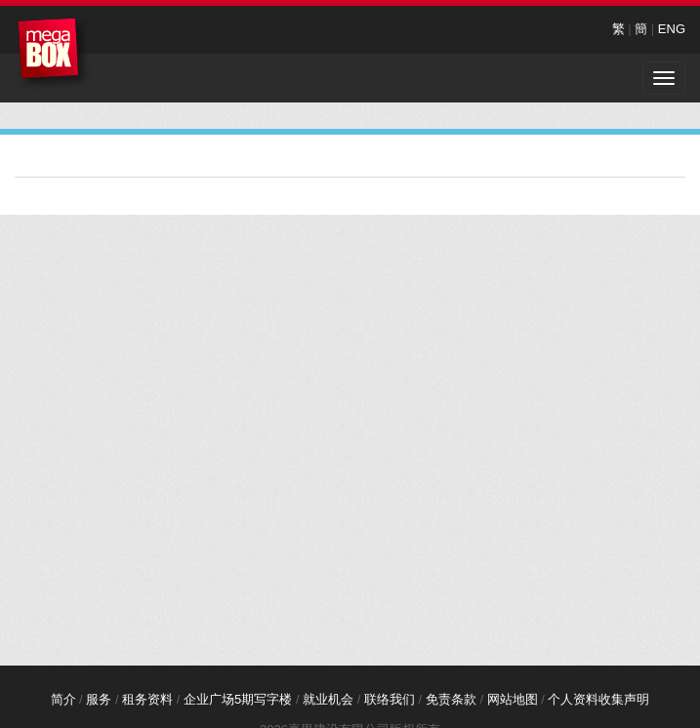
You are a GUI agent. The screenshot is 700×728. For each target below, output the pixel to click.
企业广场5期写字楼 (238, 699)
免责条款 (451, 699)
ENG (672, 29)
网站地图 (513, 699)
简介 (63, 699)
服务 (99, 699)
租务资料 (147, 699)
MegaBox (53, 53)
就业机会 (328, 699)
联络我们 (390, 699)
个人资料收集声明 (598, 699)
